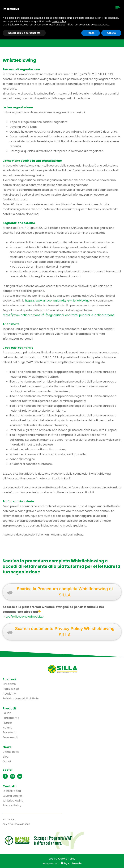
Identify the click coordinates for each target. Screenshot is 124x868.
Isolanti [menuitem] (7, 728)
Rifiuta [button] (91, 33)
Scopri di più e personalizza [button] (24, 33)
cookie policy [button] (59, 21)
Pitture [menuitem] (7, 723)
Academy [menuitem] (9, 694)
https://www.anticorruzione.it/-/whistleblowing (57, 301)
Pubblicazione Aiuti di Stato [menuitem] (21, 698)
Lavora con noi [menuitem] (12, 796)
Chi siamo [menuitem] (9, 684)
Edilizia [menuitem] (7, 713)
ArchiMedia (75, 863)
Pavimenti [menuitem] (9, 732)
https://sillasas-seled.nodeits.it (24, 617)
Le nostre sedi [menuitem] (12, 791)
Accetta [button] (111, 33)
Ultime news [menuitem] (11, 752)
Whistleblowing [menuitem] (13, 801)
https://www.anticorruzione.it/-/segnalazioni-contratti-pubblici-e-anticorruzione (59, 315)
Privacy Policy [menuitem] (12, 805)
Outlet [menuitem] (7, 761)
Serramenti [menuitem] (10, 737)
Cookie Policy (67, 859)
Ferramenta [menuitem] (11, 718)
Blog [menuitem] (6, 757)
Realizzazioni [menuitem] (11, 689)
